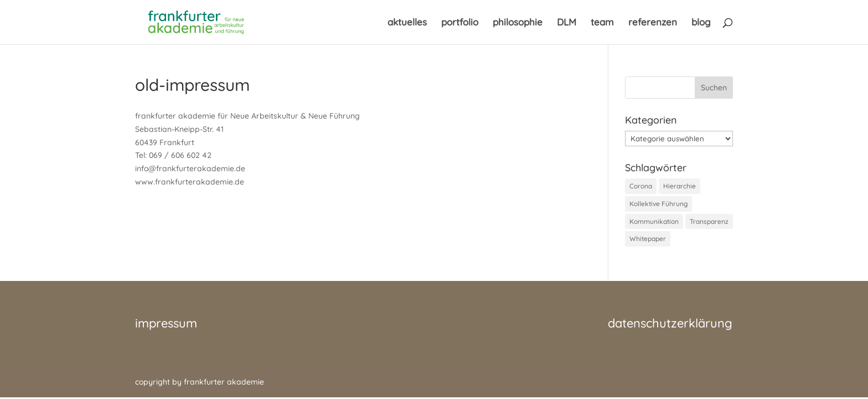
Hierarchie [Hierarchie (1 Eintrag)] (680, 186)
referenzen (653, 23)
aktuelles (407, 23)
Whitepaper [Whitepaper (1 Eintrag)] (648, 239)
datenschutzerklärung (670, 323)
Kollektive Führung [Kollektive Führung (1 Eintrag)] (658, 204)
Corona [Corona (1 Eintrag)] (641, 186)
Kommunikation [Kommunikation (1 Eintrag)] (654, 221)
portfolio (460, 23)
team (602, 23)
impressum (166, 323)
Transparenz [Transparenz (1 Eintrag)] (709, 221)
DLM (567, 23)
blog (701, 23)
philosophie (518, 23)
